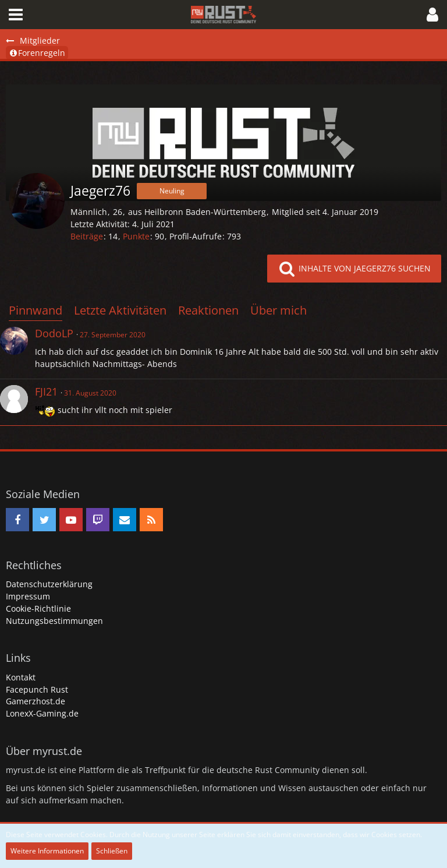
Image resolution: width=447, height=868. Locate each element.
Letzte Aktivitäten (120, 310)
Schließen (112, 851)
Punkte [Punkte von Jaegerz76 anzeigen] (136, 236)
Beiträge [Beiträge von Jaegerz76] (87, 236)
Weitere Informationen (47, 851)
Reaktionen (208, 310)
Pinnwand (36, 310)
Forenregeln (37, 53)
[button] (16, 15)
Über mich (279, 310)
